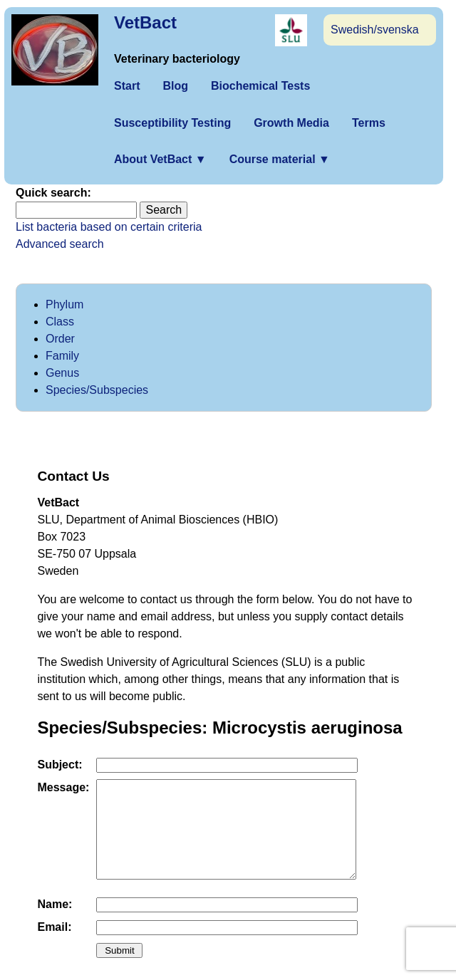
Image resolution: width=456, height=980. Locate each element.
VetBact (145, 22)
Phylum (64, 304)
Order (60, 339)
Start (127, 86)
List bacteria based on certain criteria (109, 227)
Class (60, 322)
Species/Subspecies (97, 390)
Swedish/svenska (375, 30)
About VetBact (160, 159)
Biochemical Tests (260, 86)
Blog (175, 86)
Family (62, 356)
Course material (280, 159)
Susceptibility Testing (172, 123)
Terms (369, 123)
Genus (62, 373)
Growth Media (291, 123)
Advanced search (60, 244)
